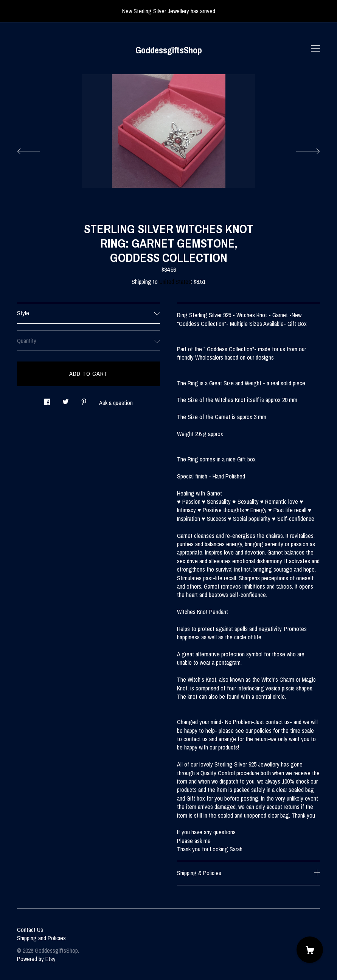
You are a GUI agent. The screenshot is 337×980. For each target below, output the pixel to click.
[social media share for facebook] (47, 400)
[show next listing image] (301, 149)
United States (175, 282)
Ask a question (116, 403)
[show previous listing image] (36, 149)
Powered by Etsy (36, 959)
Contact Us (30, 930)
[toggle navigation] (315, 49)
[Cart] (310, 950)
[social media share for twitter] (66, 400)
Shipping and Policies (41, 938)
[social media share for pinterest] (84, 400)
